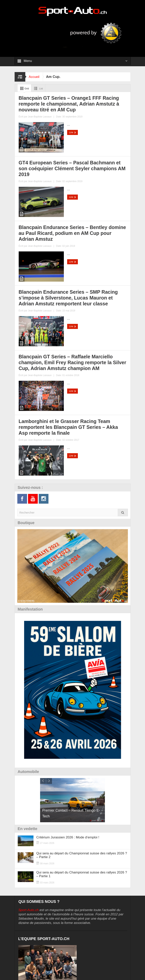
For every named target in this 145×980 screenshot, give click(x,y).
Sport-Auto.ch (29, 793)
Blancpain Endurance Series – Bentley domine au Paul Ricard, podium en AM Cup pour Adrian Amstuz (43, 231)
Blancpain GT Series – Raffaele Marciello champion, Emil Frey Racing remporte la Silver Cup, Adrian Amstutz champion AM (43, 324)
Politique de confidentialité (38, 935)
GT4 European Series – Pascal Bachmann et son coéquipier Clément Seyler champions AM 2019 (99, 141)
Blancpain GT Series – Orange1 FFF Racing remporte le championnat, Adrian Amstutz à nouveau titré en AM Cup (41, 143)
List (40, 88)
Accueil (35, 77)
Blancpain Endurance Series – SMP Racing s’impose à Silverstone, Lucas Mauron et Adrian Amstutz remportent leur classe (101, 234)
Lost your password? (33, 919)
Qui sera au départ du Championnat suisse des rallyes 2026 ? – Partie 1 (82, 758)
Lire (23, 176)
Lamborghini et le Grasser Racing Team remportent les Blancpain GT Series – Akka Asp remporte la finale (100, 322)
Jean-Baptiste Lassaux (54, 167)
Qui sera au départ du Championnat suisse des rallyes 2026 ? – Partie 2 (82, 739)
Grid (25, 88)
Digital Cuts (105, 971)
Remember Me (48, 909)
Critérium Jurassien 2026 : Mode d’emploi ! (68, 721)
